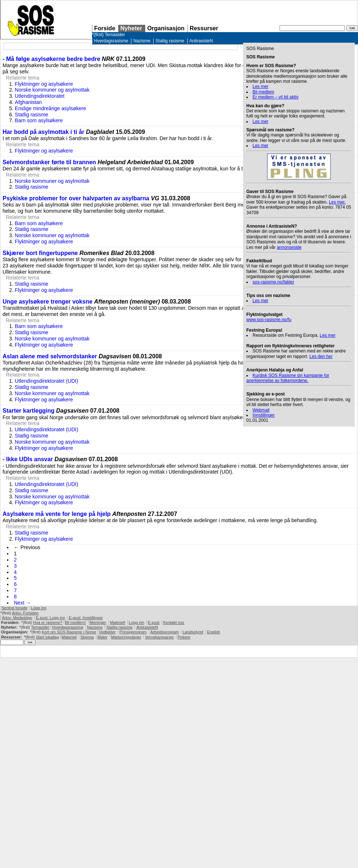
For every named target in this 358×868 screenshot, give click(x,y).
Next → (22, 603)
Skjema (87, 637)
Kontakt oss (174, 622)
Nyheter (131, 28)
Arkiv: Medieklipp (17, 618)
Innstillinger (264, 415)
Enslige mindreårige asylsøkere (51, 108)
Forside (105, 28)
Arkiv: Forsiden (25, 613)
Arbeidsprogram (165, 632)
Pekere (184, 637)
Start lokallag (47, 637)
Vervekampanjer (159, 637)
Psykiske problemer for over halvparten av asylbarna (76, 198)
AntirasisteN (201, 41)
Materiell (118, 622)
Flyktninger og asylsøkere (44, 84)
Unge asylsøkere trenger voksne (47, 302)
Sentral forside (14, 608)
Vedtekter (107, 632)
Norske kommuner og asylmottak (52, 90)
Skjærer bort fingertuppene (40, 253)
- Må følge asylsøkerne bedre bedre (51, 59)
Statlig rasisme (170, 41)
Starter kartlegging (28, 411)
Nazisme (142, 41)
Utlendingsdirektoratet (40, 96)
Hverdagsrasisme (111, 41)
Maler (103, 637)
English (213, 632)
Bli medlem (263, 92)
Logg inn (39, 608)
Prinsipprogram (133, 632)
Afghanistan (28, 102)
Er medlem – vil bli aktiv (276, 97)
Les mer (260, 86)
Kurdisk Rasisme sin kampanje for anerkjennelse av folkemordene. (288, 378)
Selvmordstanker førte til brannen (50, 162)
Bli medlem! (75, 622)
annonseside (289, 247)
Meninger (98, 622)
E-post (154, 622)
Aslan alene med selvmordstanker (50, 356)
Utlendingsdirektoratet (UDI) (47, 381)
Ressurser (204, 28)
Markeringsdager (126, 637)
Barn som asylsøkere (39, 120)
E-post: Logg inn (50, 618)
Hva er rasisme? (48, 622)
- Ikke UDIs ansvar (28, 459)
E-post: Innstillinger (86, 618)
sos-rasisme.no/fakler (273, 282)
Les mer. (337, 202)
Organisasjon (166, 28)
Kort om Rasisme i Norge (69, 632)
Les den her (321, 356)
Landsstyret (193, 632)
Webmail (261, 410)
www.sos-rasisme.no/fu (269, 320)
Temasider (115, 35)
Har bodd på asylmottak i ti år (43, 132)
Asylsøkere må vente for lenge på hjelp (57, 514)
